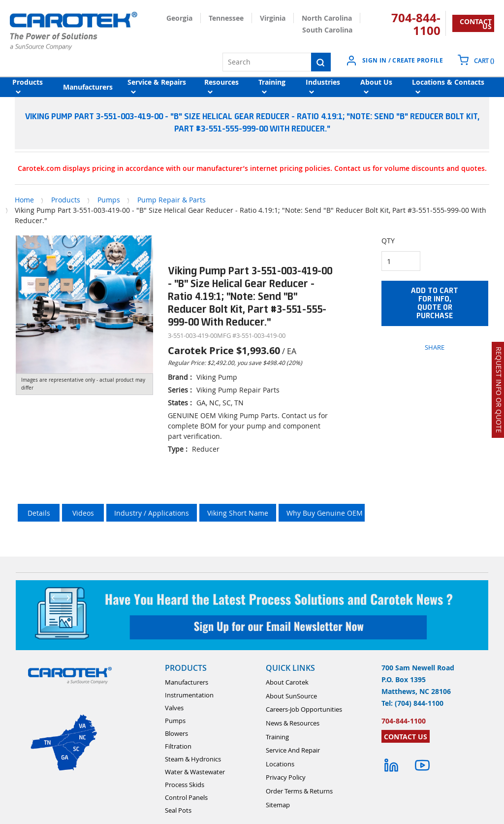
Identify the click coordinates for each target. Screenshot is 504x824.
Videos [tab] (83, 513)
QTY (388, 241)
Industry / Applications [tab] (152, 513)
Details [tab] (39, 513)
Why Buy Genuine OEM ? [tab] (327, 513)
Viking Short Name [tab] (238, 513)
